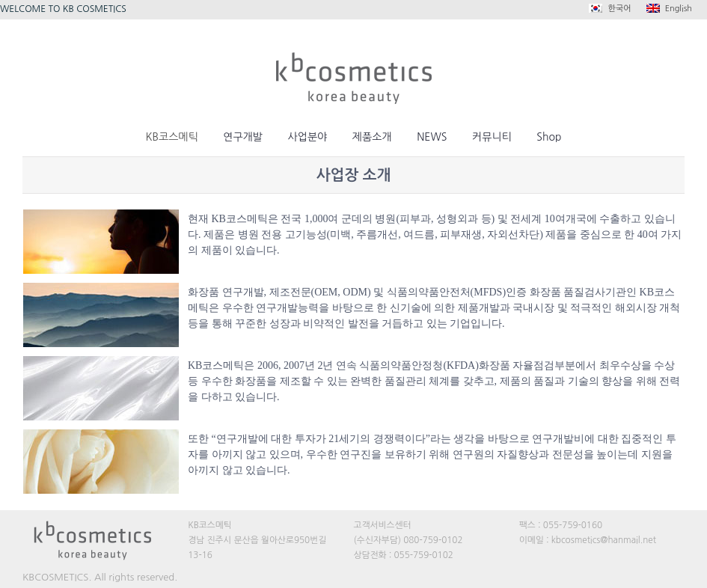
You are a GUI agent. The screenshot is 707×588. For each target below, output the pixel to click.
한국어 (610, 8)
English (669, 8)
